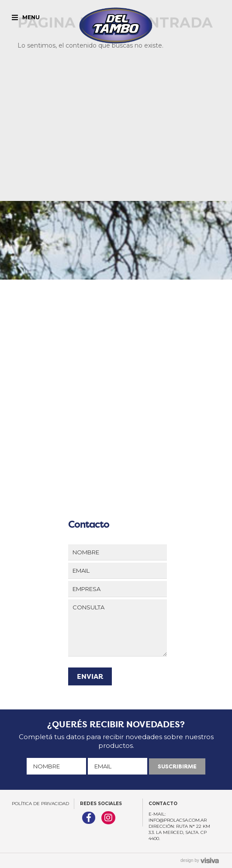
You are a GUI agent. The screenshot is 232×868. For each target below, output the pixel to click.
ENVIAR (90, 676)
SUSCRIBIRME (177, 766)
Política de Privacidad (40, 804)
